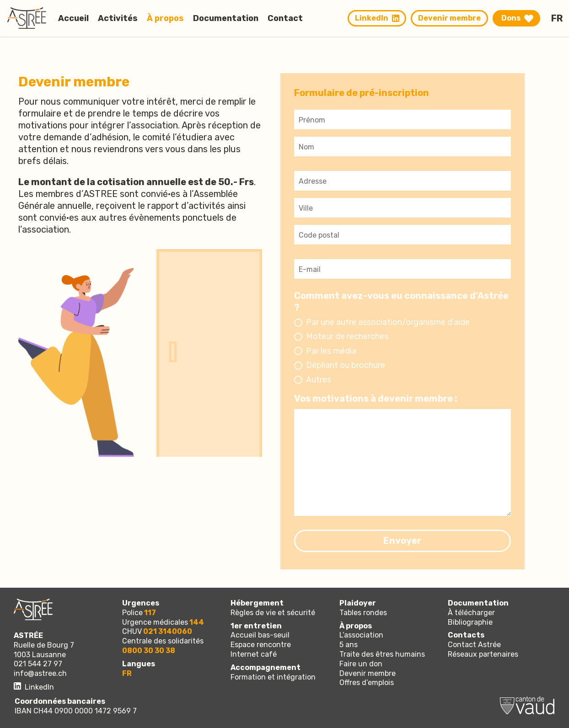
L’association (361, 635)
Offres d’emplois (367, 683)
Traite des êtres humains (382, 654)
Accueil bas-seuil (260, 635)
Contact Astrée (474, 645)
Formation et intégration (273, 677)
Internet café (254, 654)
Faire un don (361, 664)
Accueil (73, 18)
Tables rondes (363, 613)
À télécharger (471, 613)
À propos (165, 18)
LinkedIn (377, 18)
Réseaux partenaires (483, 654)
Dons (511, 18)
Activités (118, 18)
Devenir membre (449, 18)
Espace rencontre (261, 645)
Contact (285, 18)
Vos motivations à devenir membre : (376, 399)
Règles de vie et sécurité (273, 613)
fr (557, 18)
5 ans (349, 645)
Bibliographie (470, 622)
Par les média (331, 351)
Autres (319, 380)
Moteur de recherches (347, 336)
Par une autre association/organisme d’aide (388, 322)
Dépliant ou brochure (346, 365)
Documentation (226, 18)
